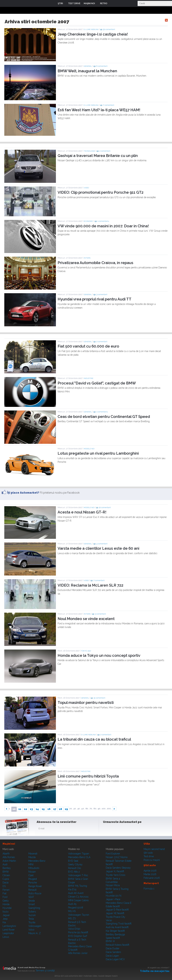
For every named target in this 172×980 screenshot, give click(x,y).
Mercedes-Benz (37, 861)
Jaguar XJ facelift (115, 871)
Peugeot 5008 (76, 908)
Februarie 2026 (152, 878)
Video (86, 188)
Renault (32, 890)
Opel (31, 875)
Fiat (4, 893)
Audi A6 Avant (76, 893)
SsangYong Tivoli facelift (119, 924)
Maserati (33, 854)
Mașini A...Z (35, 933)
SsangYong (34, 908)
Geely (6, 901)
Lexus (6, 937)
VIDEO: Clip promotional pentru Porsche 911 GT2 (101, 192)
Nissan (32, 872)
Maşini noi (9, 844)
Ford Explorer (113, 854)
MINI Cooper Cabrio (78, 900)
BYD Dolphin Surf (78, 936)
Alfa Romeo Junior (78, 953)
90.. (100, 809)
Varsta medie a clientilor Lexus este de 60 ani (98, 548)
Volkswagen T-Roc (78, 875)
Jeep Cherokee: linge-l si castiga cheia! (93, 34)
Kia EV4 (72, 889)
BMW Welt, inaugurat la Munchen (87, 71)
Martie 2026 (150, 874)
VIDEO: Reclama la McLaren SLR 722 (90, 585)
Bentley (7, 868)
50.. (83, 809)
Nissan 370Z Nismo (117, 857)
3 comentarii (102, 295)
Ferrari (6, 890)
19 (66, 809)
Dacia (6, 883)
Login (112, 3)
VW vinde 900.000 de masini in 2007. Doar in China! (103, 226)
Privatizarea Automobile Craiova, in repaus (95, 263)
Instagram (115, 829)
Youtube (123, 829)
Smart (32, 904)
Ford (5, 897)
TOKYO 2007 (86, 651)
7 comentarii (109, 105)
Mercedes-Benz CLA (79, 857)
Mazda (32, 857)
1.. (10, 809)
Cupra (6, 879)
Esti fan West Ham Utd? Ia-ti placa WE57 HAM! (99, 110)
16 (49, 809)
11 (20, 809)
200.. (109, 809)
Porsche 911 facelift (78, 932)
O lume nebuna (91, 29)
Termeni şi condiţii (45, 971)
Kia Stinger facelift (115, 931)
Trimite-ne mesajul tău (155, 971)
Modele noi (89, 449)
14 (37, 809)
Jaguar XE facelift (115, 913)
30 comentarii (109, 29)
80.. (95, 809)
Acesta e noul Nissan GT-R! (82, 512)
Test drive (149, 856)
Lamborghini (9, 926)
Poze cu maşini (152, 860)
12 (26, 809)
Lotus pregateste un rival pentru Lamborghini (98, 453)
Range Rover (35, 886)
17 (55, 809)
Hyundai (7, 908)
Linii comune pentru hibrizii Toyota (88, 776)
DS (4, 886)
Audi (5, 864)
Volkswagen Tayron (79, 915)
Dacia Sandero (113, 952)
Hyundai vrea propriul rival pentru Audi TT (95, 299)
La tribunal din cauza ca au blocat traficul (94, 739)
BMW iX (110, 941)
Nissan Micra (113, 885)
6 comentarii (102, 66)
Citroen (6, 875)
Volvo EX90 (74, 929)
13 (31, 809)
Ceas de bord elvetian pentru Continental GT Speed (104, 417)
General (88, 66)
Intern (87, 258)
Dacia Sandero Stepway (118, 868)
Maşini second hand (154, 849)
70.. (91, 809)
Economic (88, 221)
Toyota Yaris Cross (115, 875)
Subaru (32, 912)
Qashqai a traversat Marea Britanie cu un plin (98, 156)
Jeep (5, 919)
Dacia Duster (113, 948)
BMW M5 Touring (78, 886)
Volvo (31, 930)
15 (43, 809)
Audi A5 (72, 904)
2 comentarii (105, 151)
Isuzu (6, 912)
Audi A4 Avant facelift (117, 927)
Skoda (32, 901)
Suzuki (32, 915)
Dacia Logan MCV (115, 959)
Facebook (106, 829)
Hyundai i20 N (114, 896)
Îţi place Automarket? (23, 493)
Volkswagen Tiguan (79, 854)
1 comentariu (103, 221)
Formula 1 (149, 889)
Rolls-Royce (35, 893)
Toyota (32, 922)
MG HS (72, 911)
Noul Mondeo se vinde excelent (86, 619)
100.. (104, 809)
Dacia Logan (112, 956)
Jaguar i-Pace (113, 899)
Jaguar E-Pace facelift (117, 910)
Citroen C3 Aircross (78, 897)
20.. (71, 809)
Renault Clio (74, 868)
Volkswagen (35, 926)
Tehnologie (89, 151)
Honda (6, 904)
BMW (6, 872)
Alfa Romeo (9, 857)
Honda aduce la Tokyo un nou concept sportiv (99, 655)
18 (60, 809)
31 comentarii (99, 698)
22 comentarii (105, 508)
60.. (87, 809)
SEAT (31, 897)
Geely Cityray (75, 864)
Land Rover (9, 930)
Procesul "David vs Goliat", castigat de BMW (97, 383)
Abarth (6, 854)
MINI (31, 864)
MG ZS (72, 918)
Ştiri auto (148, 853)
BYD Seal (73, 861)
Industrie (88, 378)
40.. (79, 809)
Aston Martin (9, 861)
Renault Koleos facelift (117, 945)
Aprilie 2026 (150, 871)
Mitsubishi (34, 868)
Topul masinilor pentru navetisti (86, 702)
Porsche (33, 883)
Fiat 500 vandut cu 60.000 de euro (88, 346)
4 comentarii (102, 544)
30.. (75, 809)
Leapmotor (8, 933)
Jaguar (6, 915)
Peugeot (33, 879)
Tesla (31, 919)
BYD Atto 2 (74, 872)
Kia (4, 922)
